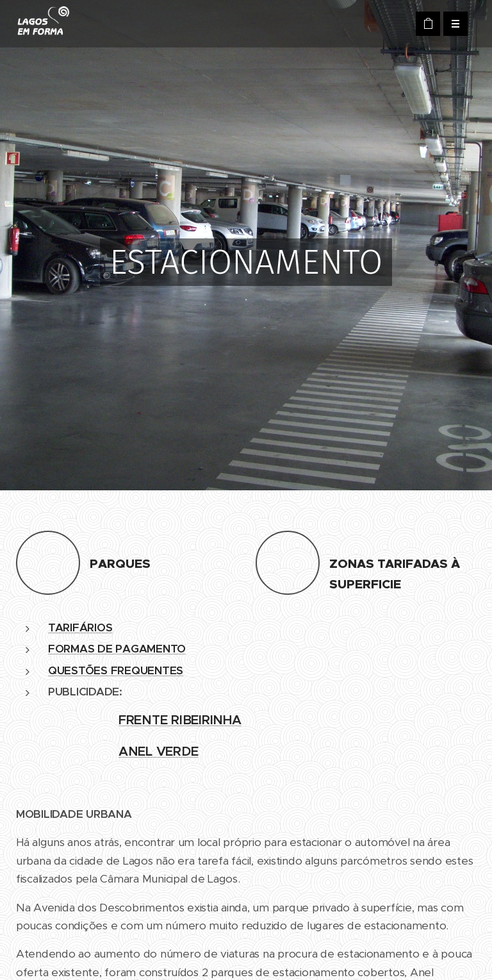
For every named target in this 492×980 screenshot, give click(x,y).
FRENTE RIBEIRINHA (180, 720)
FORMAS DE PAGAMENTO (117, 649)
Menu (451, 24)
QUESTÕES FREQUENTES (116, 670)
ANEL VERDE (158, 752)
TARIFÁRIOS (80, 627)
